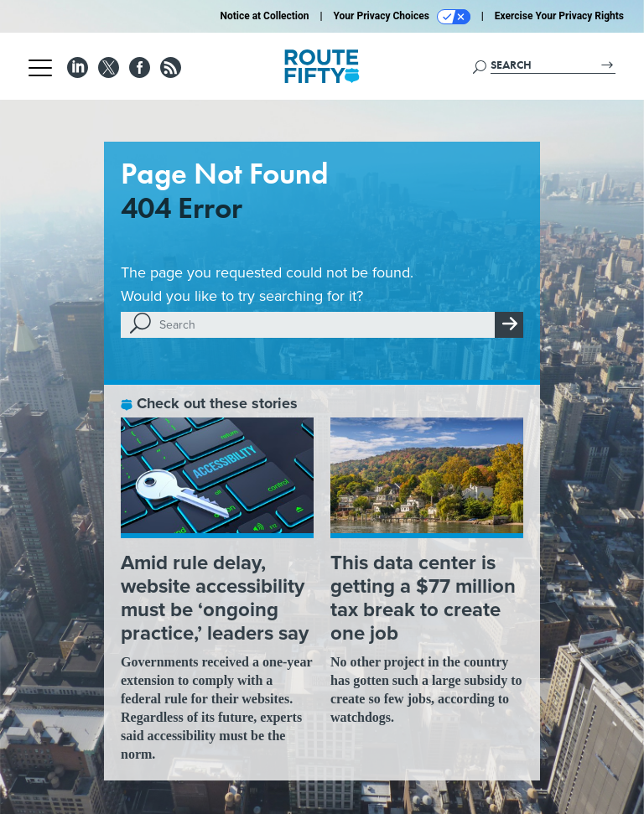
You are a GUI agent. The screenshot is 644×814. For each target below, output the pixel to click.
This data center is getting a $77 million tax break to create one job (423, 597)
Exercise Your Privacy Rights (559, 16)
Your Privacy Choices (402, 17)
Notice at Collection (264, 16)
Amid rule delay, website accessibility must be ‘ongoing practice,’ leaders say (215, 597)
